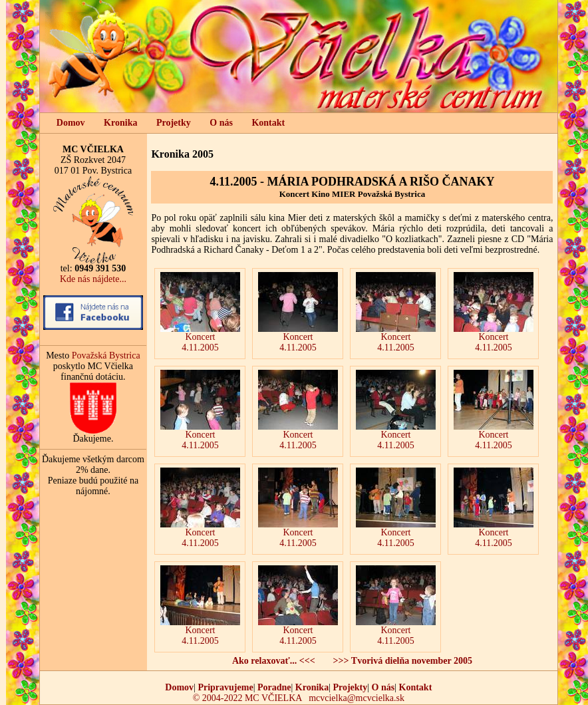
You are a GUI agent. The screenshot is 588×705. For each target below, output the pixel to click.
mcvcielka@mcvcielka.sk (357, 698)
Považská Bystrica (106, 355)
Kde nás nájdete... (93, 279)
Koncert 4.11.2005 (200, 312)
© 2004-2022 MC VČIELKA (247, 698)
